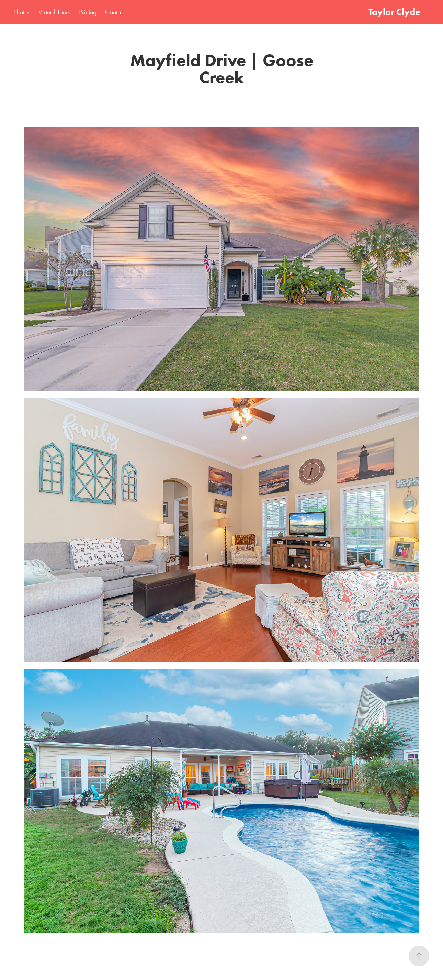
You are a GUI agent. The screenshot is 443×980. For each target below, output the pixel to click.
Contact (115, 12)
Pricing (88, 12)
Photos (22, 12)
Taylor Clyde (394, 12)
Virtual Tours (54, 12)
